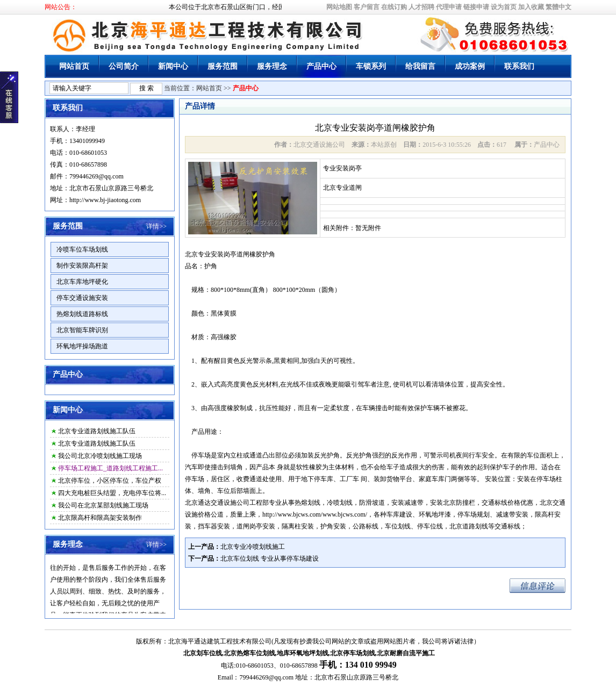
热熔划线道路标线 (82, 314)
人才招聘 (421, 7)
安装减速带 (407, 503)
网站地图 (339, 7)
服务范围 (223, 66)
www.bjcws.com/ (345, 514)
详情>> (156, 226)
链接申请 (476, 7)
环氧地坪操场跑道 (82, 346)
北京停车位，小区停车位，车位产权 (110, 481)
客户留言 (367, 7)
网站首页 (74, 66)
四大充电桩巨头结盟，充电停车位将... (112, 493)
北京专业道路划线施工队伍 (97, 431)
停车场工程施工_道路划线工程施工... (110, 468)
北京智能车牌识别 (82, 330)
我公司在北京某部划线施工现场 (103, 505)
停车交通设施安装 (82, 298)
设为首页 (504, 7)
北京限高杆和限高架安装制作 (100, 518)
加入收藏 (531, 7)
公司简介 (124, 66)
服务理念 (272, 66)
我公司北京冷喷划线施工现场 (100, 456)
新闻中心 (173, 66)
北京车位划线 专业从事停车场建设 (270, 559)
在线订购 (394, 7)
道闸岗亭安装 (256, 526)
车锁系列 (371, 66)
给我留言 (420, 66)
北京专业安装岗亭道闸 (217, 254)
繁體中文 (558, 7)
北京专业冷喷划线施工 (253, 547)
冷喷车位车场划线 (82, 249)
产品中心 (321, 66)
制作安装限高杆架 (82, 266)
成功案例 (470, 66)
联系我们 (519, 66)
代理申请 (449, 7)
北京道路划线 (469, 526)
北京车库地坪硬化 (82, 282)
